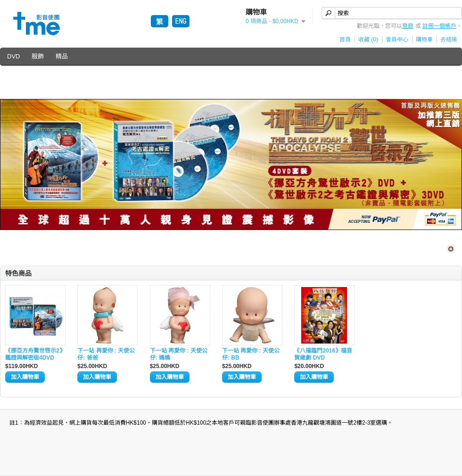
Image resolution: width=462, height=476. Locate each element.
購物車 (424, 40)
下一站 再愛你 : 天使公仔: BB (251, 354)
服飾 (38, 56)
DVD (13, 56)
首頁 (345, 40)
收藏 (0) (368, 40)
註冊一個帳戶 (439, 26)
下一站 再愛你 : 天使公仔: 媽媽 (179, 354)
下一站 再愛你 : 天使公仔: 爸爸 (106, 354)
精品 (62, 56)
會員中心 (397, 40)
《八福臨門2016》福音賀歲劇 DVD (323, 354)
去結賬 (449, 40)
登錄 (408, 26)
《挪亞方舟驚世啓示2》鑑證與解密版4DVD (35, 354)
